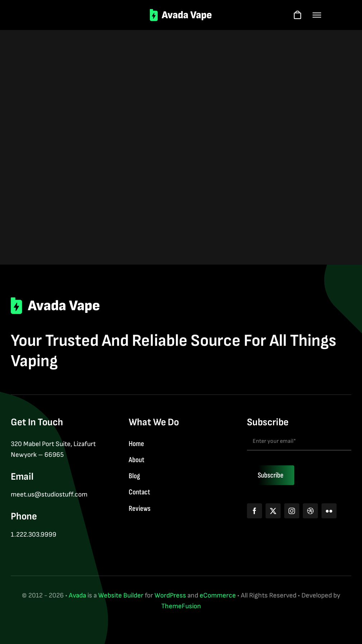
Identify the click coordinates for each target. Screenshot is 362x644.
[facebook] (254, 511)
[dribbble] (310, 511)
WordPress (170, 595)
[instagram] (292, 511)
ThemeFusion (181, 606)
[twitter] (273, 511)
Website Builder (121, 595)
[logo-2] (181, 12)
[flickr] (329, 511)
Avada (77, 595)
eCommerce (218, 595)
